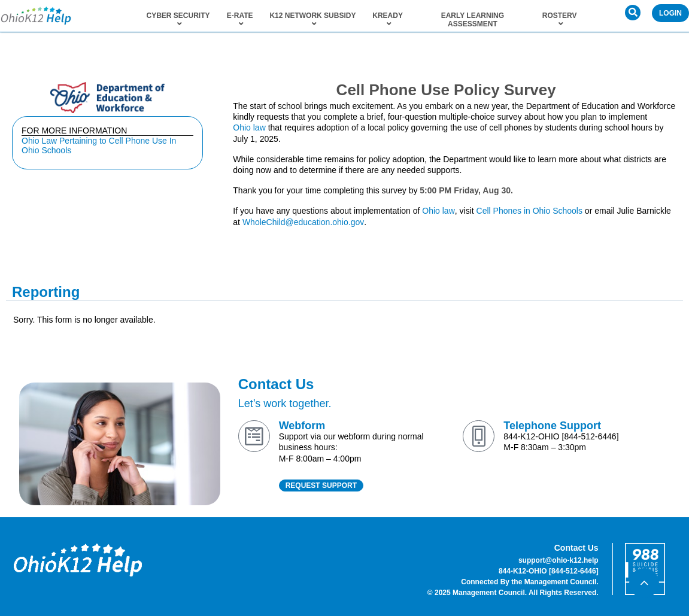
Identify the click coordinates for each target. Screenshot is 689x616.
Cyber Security (178, 20)
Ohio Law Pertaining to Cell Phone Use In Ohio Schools (99, 145)
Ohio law (249, 128)
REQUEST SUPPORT (321, 485)
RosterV (560, 20)
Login (670, 13)
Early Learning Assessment (473, 20)
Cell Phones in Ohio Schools (529, 211)
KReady (388, 20)
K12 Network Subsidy (312, 20)
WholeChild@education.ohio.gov (303, 222)
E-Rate (240, 20)
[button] (633, 13)
